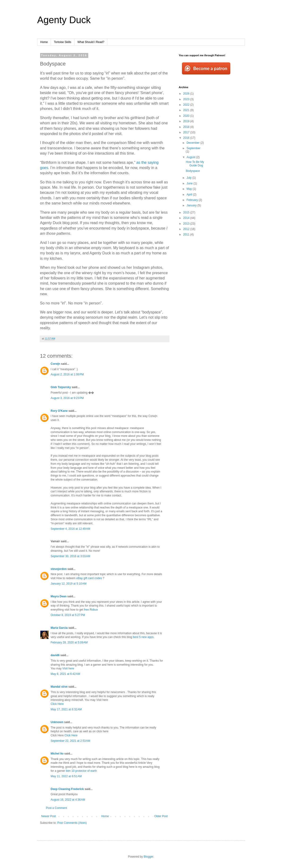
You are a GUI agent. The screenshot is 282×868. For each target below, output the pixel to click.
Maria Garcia (59, 628)
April (190, 195)
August (191, 157)
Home (44, 42)
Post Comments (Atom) (72, 823)
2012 (187, 229)
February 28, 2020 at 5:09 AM (69, 642)
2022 (187, 105)
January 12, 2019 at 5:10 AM (69, 584)
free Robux (91, 610)
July (189, 178)
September (193, 148)
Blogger (149, 857)
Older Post (161, 816)
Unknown (57, 722)
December (193, 143)
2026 (187, 94)
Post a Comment (57, 808)
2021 (187, 110)
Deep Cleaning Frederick (67, 789)
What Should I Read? (91, 42)
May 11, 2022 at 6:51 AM (66, 776)
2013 (187, 224)
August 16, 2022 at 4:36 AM (68, 800)
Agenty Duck (64, 20)
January (192, 205)
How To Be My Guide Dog (195, 164)
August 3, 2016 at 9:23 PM (67, 398)
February (192, 200)
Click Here (57, 704)
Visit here (68, 668)
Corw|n (56, 364)
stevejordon (59, 569)
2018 (187, 127)
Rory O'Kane (59, 411)
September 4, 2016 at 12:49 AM (71, 529)
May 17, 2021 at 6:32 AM (66, 709)
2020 (187, 116)
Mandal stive (59, 687)
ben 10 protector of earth (81, 771)
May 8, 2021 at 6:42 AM (65, 674)
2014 (187, 218)
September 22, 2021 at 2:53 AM (71, 741)
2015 (187, 213)
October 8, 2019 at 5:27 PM (68, 615)
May (189, 189)
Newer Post (49, 816)
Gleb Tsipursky (61, 387)
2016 (187, 138)
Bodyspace (193, 171)
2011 (187, 234)
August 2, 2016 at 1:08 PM (67, 374)
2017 (187, 132)
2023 (187, 99)
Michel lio (57, 754)
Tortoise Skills (63, 42)
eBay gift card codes (89, 578)
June (190, 183)
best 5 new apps (143, 637)
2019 (187, 121)
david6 (55, 655)
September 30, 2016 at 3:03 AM (71, 556)
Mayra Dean (59, 596)
